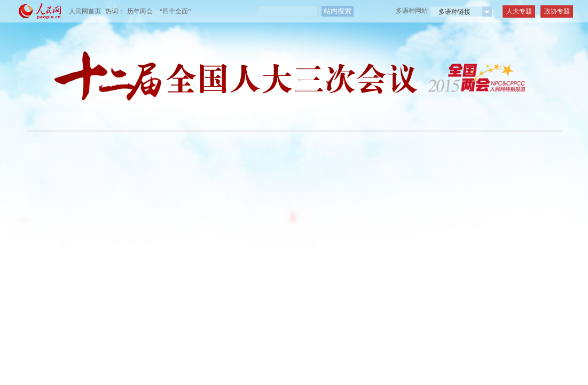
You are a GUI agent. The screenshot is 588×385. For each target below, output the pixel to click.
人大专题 (519, 11)
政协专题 (557, 11)
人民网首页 (85, 11)
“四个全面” (175, 11)
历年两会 (140, 11)
